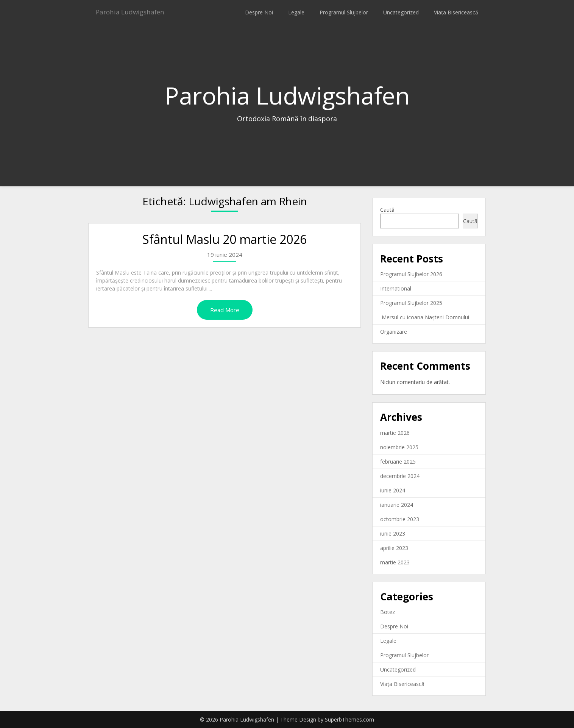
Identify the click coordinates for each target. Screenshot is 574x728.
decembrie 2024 (400, 476)
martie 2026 (395, 433)
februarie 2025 (398, 462)
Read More (225, 310)
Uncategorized (401, 12)
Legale (296, 12)
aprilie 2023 (394, 548)
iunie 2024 (393, 490)
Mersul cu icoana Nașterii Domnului (425, 317)
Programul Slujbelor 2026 (411, 274)
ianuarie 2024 (397, 505)
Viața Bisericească (456, 12)
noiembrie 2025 (399, 447)
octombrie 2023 (400, 519)
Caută (387, 210)
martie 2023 (395, 562)
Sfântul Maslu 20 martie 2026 (225, 239)
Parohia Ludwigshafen (136, 12)
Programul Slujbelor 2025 (411, 303)
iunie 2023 (393, 534)
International (396, 288)
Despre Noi (259, 12)
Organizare (394, 332)
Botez (388, 612)
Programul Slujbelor (344, 12)
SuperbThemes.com (349, 719)
